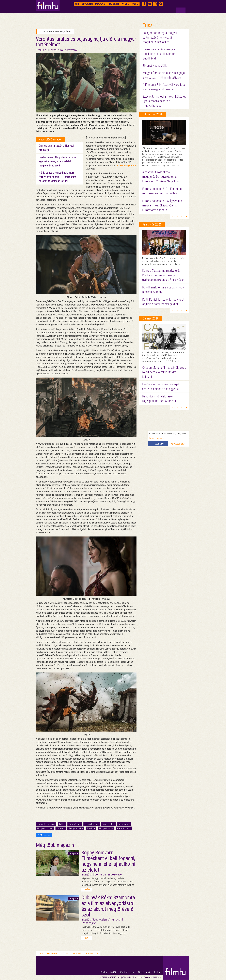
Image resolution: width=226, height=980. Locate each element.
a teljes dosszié (180, 217)
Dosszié (114, 4)
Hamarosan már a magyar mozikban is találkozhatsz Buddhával (159, 54)
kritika (62, 824)
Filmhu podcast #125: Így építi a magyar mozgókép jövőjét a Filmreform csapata (162, 205)
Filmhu (104, 972)
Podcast (101, 4)
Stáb (40, 953)
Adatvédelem (92, 953)
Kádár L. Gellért (124, 828)
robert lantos (108, 824)
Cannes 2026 (151, 318)
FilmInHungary (127, 972)
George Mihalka (76, 828)
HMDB (114, 972)
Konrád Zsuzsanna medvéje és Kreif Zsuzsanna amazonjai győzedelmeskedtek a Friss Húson (163, 275)
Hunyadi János (106, 828)
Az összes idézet (179, 444)
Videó (126, 4)
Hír (77, 4)
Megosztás (44, 835)
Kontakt (77, 953)
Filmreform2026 (153, 114)
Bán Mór (91, 828)
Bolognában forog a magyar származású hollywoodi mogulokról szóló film (160, 37)
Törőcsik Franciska (46, 824)
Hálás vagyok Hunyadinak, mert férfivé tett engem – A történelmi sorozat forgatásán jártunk (58, 177)
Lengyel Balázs (92, 824)
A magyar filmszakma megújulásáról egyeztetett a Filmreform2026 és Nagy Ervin (161, 177)
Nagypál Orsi (75, 824)
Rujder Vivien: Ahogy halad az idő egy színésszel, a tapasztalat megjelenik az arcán (57, 161)
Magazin (87, 4)
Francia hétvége (156, 438)
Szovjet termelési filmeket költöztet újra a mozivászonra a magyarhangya (164, 101)
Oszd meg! (159, 444)
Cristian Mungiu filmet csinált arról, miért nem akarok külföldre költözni (164, 372)
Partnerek (52, 953)
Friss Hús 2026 (152, 224)
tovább (87, 890)
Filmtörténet (144, 972)
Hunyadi (61, 828)
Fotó (135, 4)
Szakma (158, 972)
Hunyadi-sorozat (45, 828)
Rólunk (65, 953)
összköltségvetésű (126, 166)
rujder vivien (124, 824)
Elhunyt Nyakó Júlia (155, 66)
